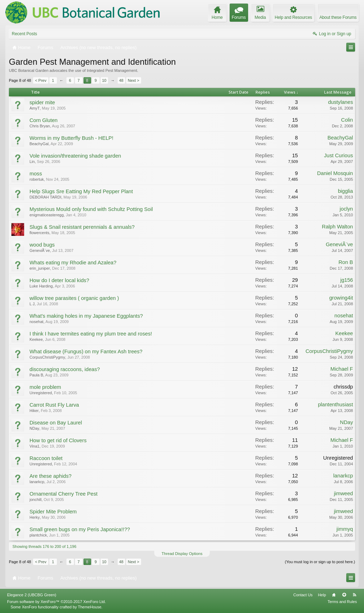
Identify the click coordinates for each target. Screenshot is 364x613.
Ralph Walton (338, 227)
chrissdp (343, 387)
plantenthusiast (335, 405)
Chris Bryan (40, 126)
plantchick (38, 535)
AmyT (35, 108)
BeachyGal (39, 144)
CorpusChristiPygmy (47, 357)
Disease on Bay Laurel (56, 423)
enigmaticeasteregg (47, 215)
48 (121, 80)
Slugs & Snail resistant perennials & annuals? (82, 227)
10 (104, 80)
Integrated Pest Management (112, 70)
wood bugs (42, 245)
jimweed (343, 493)
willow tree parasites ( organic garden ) (74, 298)
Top (344, 595)
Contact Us (303, 595)
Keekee (36, 339)
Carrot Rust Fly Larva (54, 405)
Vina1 (34, 446)
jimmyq (345, 529)
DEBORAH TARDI (45, 197)
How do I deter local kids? (59, 280)
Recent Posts (24, 34)
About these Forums (338, 17)
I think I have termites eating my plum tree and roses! (91, 334)
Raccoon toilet (46, 458)
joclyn (346, 209)
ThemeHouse (90, 607)
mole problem (45, 387)
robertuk (37, 179)
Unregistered (41, 393)
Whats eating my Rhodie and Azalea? (73, 263)
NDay (34, 428)
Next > (134, 80)
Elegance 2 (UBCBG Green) (32, 595)
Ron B (346, 262)
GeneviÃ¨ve (40, 250)
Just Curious (339, 155)
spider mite (42, 102)
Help (322, 595)
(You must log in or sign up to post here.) (320, 562)
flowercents (39, 233)
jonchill (36, 500)
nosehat (36, 322)
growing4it (341, 298)
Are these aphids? (50, 476)
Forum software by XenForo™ (57, 602)
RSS (354, 595)
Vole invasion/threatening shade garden (75, 156)
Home (334, 595)
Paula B (36, 375)
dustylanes (341, 102)
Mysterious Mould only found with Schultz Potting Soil (91, 209)
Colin (347, 120)
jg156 (347, 280)
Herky (35, 517)
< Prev (41, 80)
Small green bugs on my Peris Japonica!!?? (80, 529)
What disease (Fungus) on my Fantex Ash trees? (86, 352)
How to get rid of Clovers (58, 440)
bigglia (346, 191)
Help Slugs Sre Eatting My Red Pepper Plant (81, 191)
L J (32, 304)
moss (36, 174)
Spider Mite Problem (53, 512)
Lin (32, 162)
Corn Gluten (44, 120)
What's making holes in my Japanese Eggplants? (86, 316)
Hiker (34, 411)
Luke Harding (41, 286)
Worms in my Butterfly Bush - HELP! (71, 138)
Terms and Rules (342, 602)
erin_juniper (40, 268)
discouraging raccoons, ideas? (65, 369)
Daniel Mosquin (335, 173)
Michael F (342, 369)
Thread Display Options (182, 554)
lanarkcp (37, 482)
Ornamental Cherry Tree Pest (63, 494)
